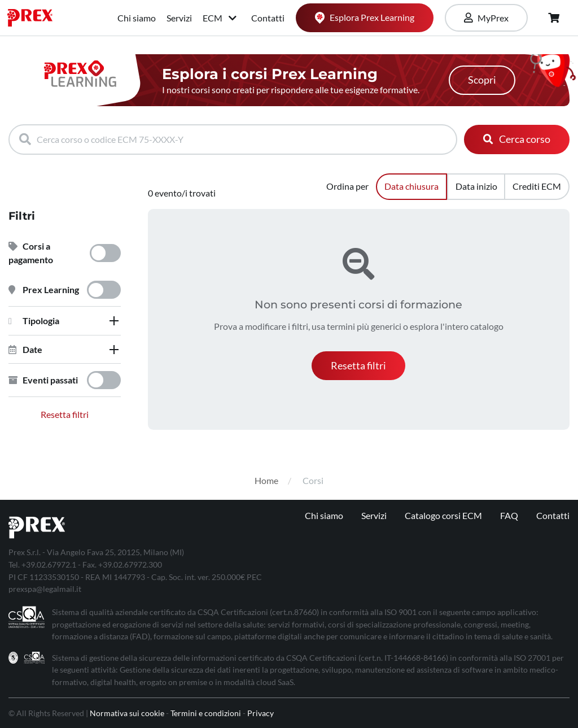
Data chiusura (411, 186)
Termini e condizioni (206, 713)
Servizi (179, 18)
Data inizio (476, 186)
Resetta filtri (65, 414)
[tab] (65, 321)
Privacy (260, 713)
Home (266, 480)
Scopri (482, 80)
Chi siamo (137, 18)
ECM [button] (220, 18)
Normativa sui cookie (127, 713)
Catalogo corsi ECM (443, 515)
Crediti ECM (537, 186)
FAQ (509, 515)
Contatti (268, 18)
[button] (65, 321)
